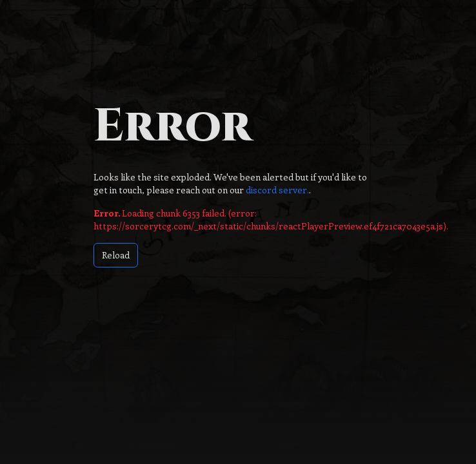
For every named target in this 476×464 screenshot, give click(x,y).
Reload (116, 255)
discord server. (276, 190)
